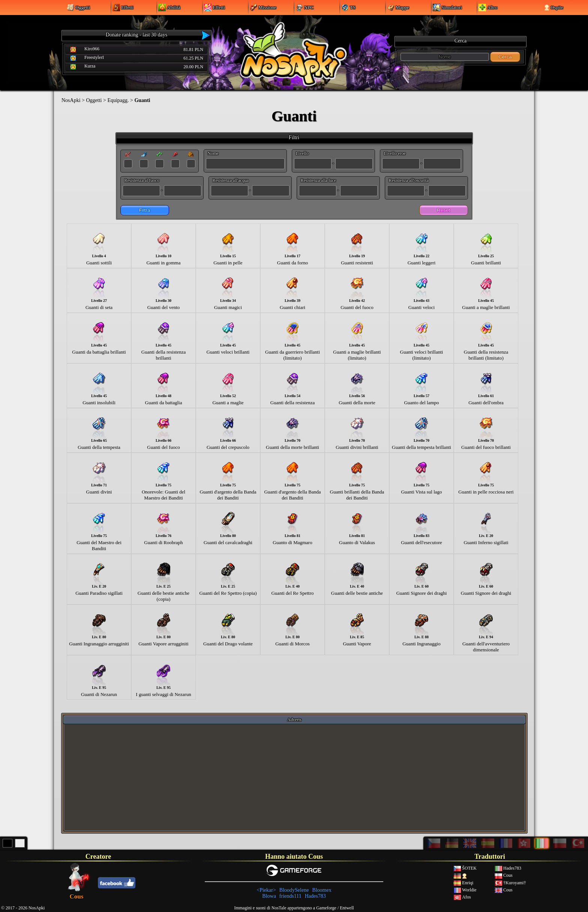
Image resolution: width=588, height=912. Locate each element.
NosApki (71, 100)
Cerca (505, 57)
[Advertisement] (294, 777)
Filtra (145, 210)
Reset (443, 210)
